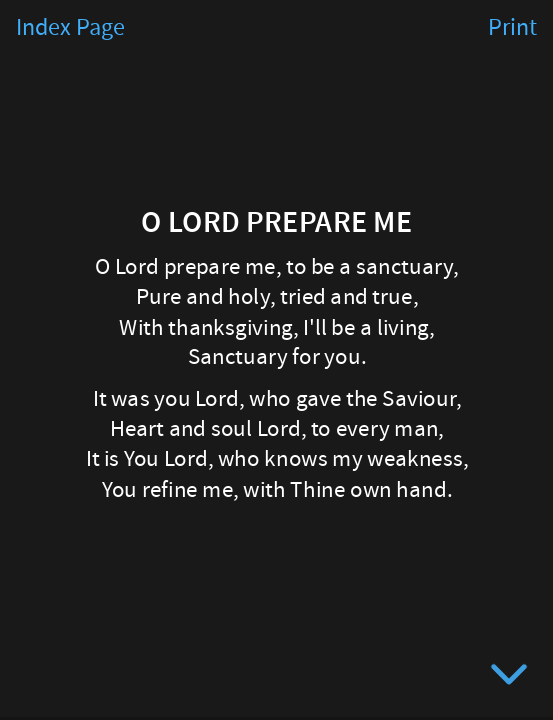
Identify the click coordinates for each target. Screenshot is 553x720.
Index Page (70, 28)
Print (512, 28)
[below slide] (509, 678)
